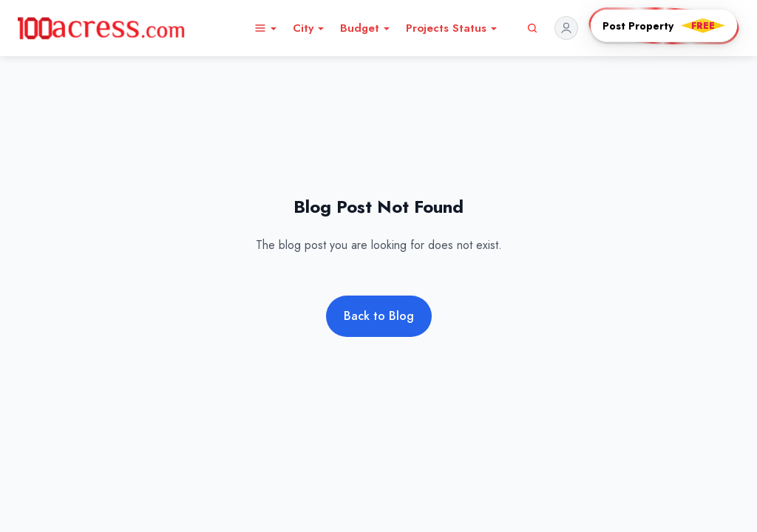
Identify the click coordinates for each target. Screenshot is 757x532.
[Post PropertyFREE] (664, 26)
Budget (366, 28)
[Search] (532, 28)
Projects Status (452, 28)
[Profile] (568, 28)
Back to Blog (379, 316)
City (309, 28)
